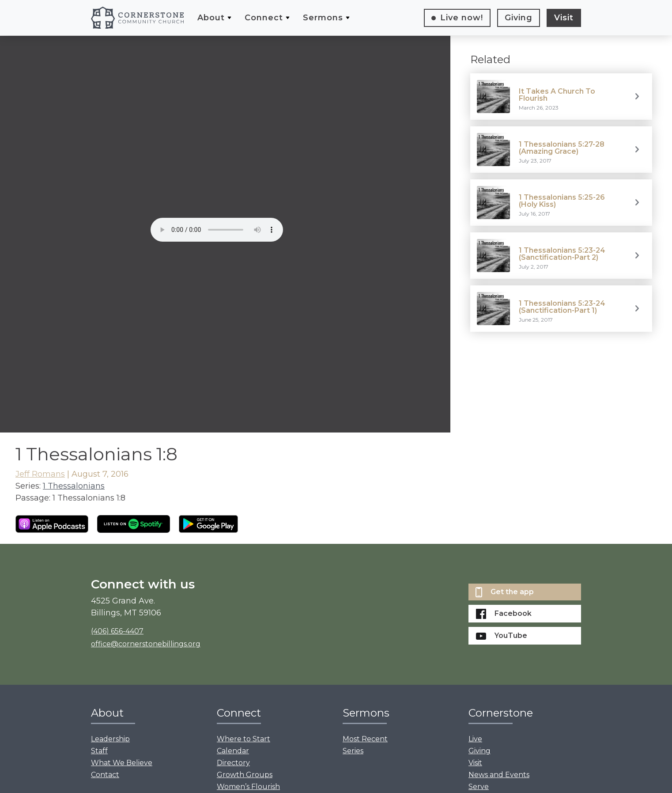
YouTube (502, 636)
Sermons (323, 18)
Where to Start (244, 739)
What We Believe (122, 763)
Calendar (233, 751)
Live (462, 18)
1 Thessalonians (74, 486)
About (211, 18)
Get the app (505, 592)
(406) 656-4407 (117, 631)
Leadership (110, 739)
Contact (105, 775)
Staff (99, 751)
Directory (233, 763)
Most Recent (365, 739)
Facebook (504, 614)
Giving (519, 18)
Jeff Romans (40, 474)
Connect (264, 18)
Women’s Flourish (248, 787)
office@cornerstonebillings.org (146, 644)
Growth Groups (245, 775)
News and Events (499, 775)
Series (353, 751)
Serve (479, 787)
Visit (564, 18)
